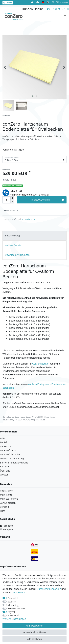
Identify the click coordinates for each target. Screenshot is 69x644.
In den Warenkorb (47, 200)
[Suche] (48, 3)
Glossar (4, 475)
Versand (4, 507)
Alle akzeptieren (34, 626)
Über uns (5, 471)
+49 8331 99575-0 (57, 9)
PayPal (11, 612)
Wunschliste (11, 211)
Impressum (6, 446)
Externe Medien (16, 608)
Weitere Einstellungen (14, 619)
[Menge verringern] (12, 202)
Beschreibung (12, 236)
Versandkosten (28, 219)
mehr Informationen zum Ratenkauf (29, 195)
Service (8, 3)
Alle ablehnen (34, 639)
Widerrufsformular (10, 454)
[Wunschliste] (53, 3)
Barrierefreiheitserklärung (14, 463)
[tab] (34, 236)
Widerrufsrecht (8, 450)
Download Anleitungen (17, 255)
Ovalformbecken (41, 364)
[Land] (43, 3)
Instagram (7, 529)
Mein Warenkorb (9, 499)
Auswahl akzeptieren (34, 632)
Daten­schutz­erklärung (49, 589)
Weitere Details (13, 245)
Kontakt (4, 442)
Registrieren (7, 491)
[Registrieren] (38, 3)
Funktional (13, 615)
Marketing (13, 605)
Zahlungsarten (8, 503)
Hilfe (2, 511)
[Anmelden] (32, 3)
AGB (2, 438)
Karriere (4, 467)
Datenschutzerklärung (12, 458)
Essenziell (13, 598)
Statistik (12, 602)
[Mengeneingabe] (6, 200)
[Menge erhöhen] (12, 198)
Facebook (6, 526)
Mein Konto (6, 495)
